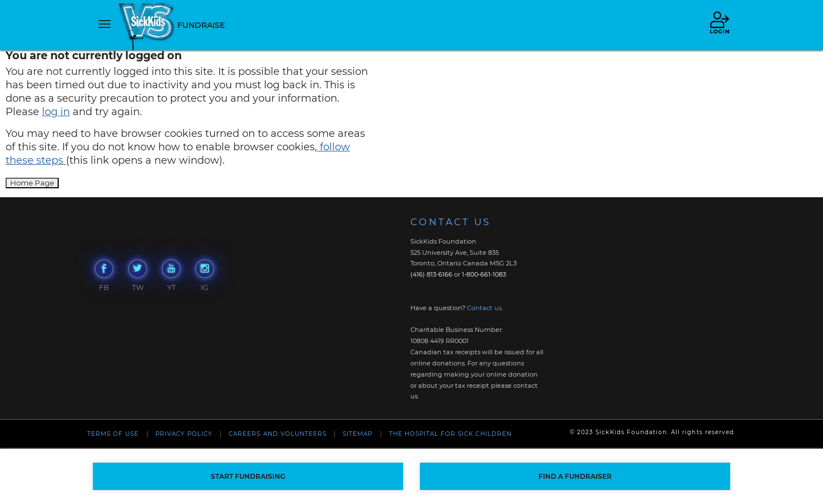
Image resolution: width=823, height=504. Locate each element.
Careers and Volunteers (278, 434)
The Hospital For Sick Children (450, 434)
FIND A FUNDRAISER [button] (575, 476)
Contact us (484, 308)
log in (56, 112)
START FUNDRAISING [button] (248, 476)
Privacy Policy (184, 434)
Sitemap (358, 434)
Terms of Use (113, 434)
